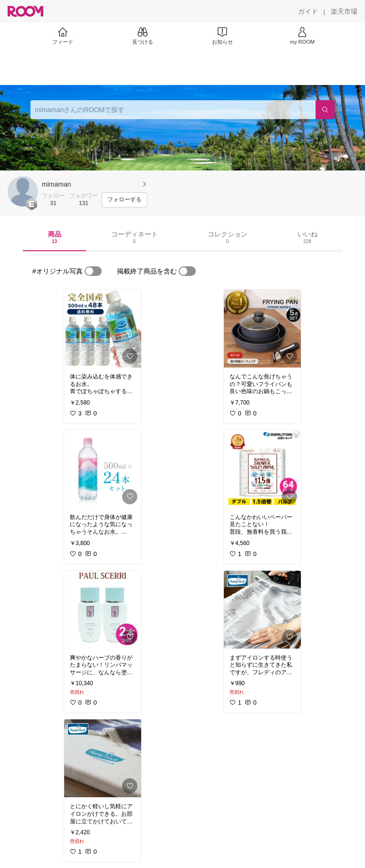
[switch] (93, 271)
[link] (103, 329)
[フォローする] (125, 200)
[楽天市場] (344, 11)
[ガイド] (308, 11)
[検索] (325, 110)
